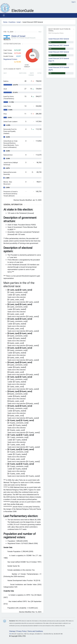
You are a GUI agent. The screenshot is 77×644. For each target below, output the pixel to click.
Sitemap (12, 631)
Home (5, 22)
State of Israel (18, 36)
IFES (10, 634)
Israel (19, 22)
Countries (12, 22)
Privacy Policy (21, 631)
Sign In (74, 2)
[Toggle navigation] (4, 15)
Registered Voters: (10, 59)
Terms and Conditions (35, 631)
